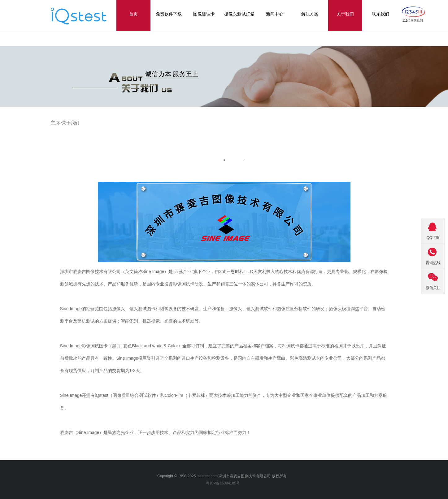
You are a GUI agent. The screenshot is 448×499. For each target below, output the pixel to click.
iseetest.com (207, 476)
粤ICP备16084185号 (224, 483)
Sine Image (88, 432)
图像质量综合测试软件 (134, 395)
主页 (55, 123)
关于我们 (71, 123)
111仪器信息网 (413, 21)
